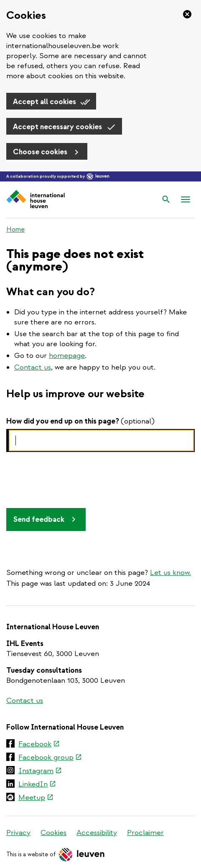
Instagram (40, 771)
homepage (67, 356)
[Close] (185, 14)
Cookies (53, 833)
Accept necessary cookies (57, 127)
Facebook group (50, 758)
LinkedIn (37, 785)
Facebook (39, 745)
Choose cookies (40, 152)
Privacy (18, 833)
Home (15, 230)
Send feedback (39, 520)
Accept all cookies (45, 102)
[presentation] (70, 478)
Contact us (33, 367)
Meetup (36, 798)
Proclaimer (145, 833)
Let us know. (170, 573)
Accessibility (97, 833)
